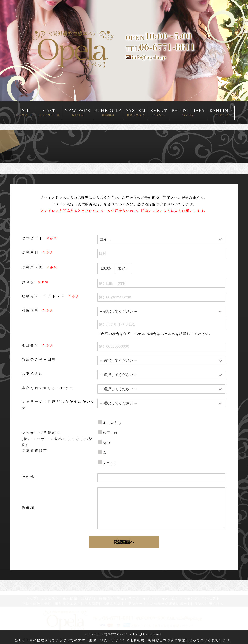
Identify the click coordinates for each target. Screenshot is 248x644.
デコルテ (110, 463)
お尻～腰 (110, 433)
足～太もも (112, 423)
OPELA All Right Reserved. (140, 634)
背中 (107, 443)
